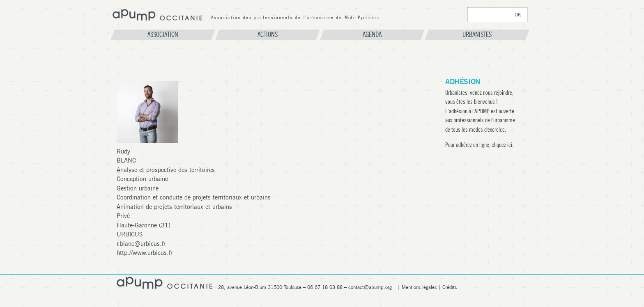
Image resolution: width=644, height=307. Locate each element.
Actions (268, 34)
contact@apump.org (370, 287)
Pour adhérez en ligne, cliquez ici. (479, 145)
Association (163, 34)
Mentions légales (419, 287)
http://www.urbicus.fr (145, 253)
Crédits (450, 287)
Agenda (372, 34)
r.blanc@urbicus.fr (141, 244)
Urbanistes (477, 34)
